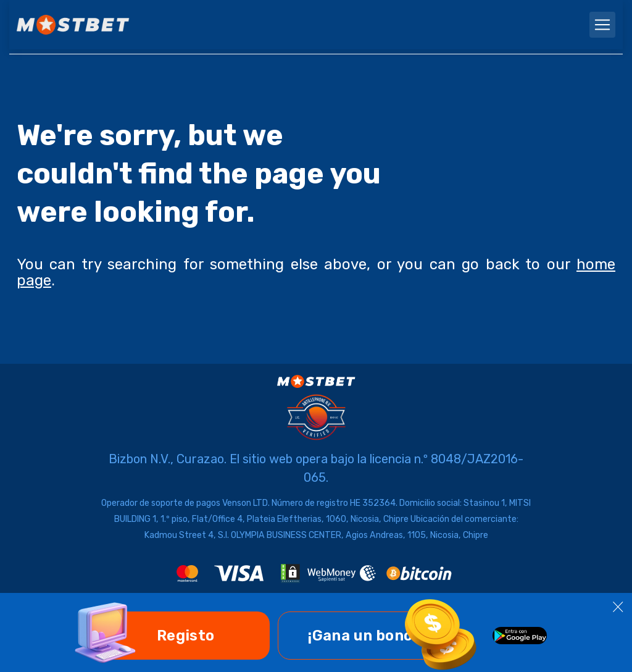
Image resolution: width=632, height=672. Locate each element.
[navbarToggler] (602, 25)
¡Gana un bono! (362, 636)
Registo (186, 636)
